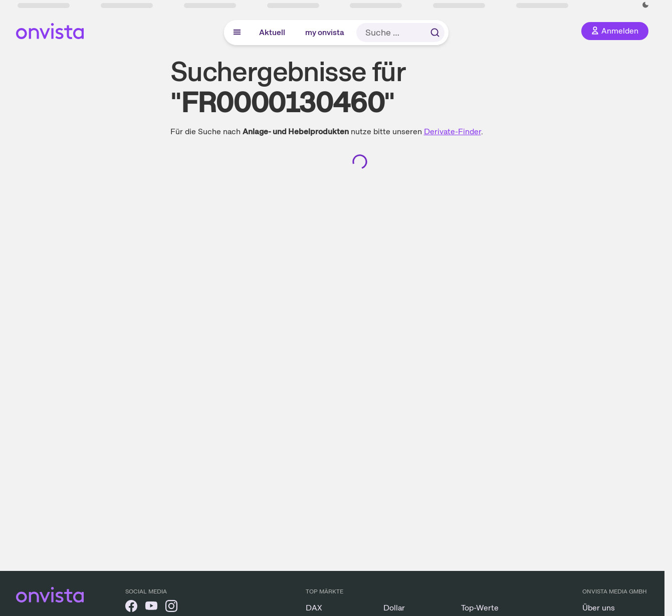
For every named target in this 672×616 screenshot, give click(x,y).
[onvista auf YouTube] (151, 608)
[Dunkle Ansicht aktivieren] (645, 5)
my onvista (325, 32)
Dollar (394, 608)
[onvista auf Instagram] (171, 608)
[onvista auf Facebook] (131, 608)
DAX (314, 608)
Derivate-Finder (453, 131)
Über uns (599, 608)
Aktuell (272, 32)
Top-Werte (480, 608)
